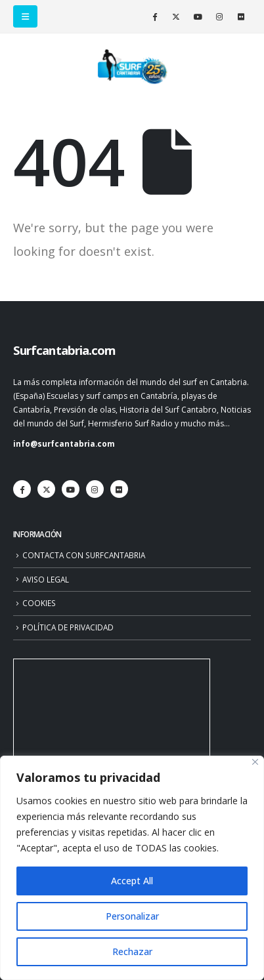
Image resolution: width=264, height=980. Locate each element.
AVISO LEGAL (46, 579)
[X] (176, 16)
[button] (25, 16)
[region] (132, 868)
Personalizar (132, 916)
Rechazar (132, 951)
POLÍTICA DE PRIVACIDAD (68, 627)
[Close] (255, 762)
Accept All (132, 881)
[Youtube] (198, 16)
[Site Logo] (132, 67)
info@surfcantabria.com (64, 443)
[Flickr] (241, 16)
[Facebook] (154, 16)
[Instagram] (219, 16)
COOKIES (39, 603)
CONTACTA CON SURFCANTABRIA (84, 555)
